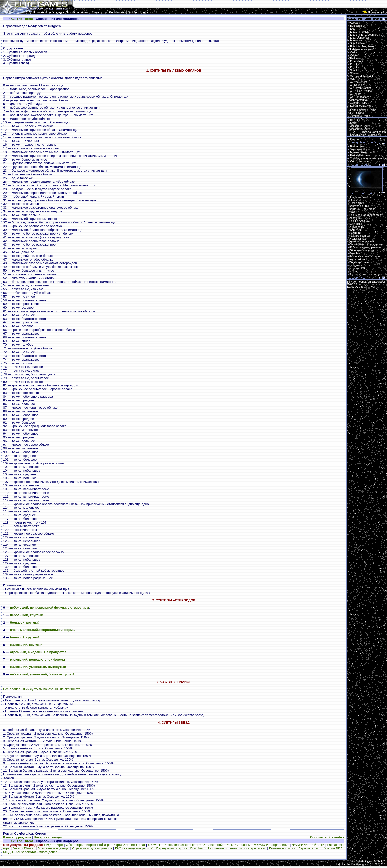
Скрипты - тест (310, 848)
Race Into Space (360, 120)
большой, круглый (25, 622)
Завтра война (358, 100)
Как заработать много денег (36, 852)
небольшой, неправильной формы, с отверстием (49, 608)
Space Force (358, 70)
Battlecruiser (358, 26)
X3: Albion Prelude (361, 91)
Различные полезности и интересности (237, 848)
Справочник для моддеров (92, 848)
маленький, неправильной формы (37, 659)
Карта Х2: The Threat (129, 845)
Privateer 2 (357, 67)
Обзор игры (75, 845)
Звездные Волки (360, 126)
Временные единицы (54, 848)
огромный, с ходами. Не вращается (38, 652)
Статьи (355, 139)
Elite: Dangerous (360, 38)
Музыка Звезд (359, 152)
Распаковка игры (360, 236)
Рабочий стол (358, 155)
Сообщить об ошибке (327, 837)
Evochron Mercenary (362, 46)
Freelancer (357, 40)
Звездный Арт (359, 149)
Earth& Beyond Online (363, 110)
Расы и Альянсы (238, 845)
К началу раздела (17, 837)
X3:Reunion (357, 85)
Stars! (354, 123)
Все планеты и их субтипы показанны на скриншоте (42, 689)
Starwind (355, 73)
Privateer (356, 64)
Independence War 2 (362, 49)
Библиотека (357, 146)
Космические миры (362, 106)
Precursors (357, 61)
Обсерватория (359, 161)
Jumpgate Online (360, 116)
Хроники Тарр (359, 103)
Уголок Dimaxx (24, 848)
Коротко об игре (98, 845)
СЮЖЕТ (154, 845)
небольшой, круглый (27, 615)
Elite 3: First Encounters (364, 35)
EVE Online (357, 113)
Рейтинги (317, 845)
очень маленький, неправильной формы (43, 630)
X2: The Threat (22, 19)
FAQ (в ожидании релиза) (134, 848)
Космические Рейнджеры (366, 135)
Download (197, 848)
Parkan (354, 58)
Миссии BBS (333, 848)
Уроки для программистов (366, 158)
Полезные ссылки (282, 848)
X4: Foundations (360, 97)
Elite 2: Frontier (359, 32)
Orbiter (354, 55)
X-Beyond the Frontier (363, 76)
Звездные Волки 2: (367, 130)
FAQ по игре (54, 845)
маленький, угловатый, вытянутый (38, 667)
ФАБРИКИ (300, 845)
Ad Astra (355, 23)
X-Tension (356, 79)
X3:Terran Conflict (361, 88)
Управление (280, 845)
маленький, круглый (26, 645)
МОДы (8, 852)
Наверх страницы (48, 837)
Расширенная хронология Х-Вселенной (193, 845)
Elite (353, 29)
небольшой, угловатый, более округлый (42, 674)
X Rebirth (356, 94)
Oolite (354, 52)
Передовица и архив (172, 848)
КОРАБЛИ (261, 845)
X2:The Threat (359, 82)
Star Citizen (357, 43)
